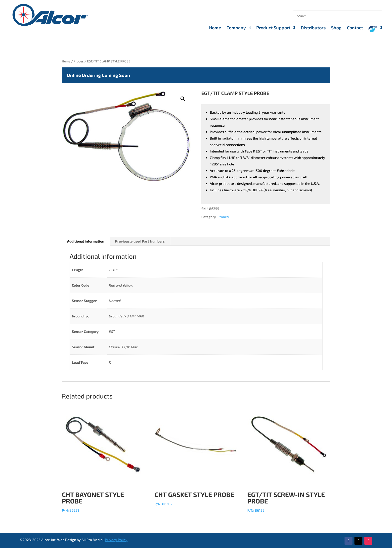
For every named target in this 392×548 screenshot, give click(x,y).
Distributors (313, 28)
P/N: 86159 (289, 458)
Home (215, 28)
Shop (336, 28)
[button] (183, 99)
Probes (79, 61)
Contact (355, 28)
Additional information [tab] (86, 241)
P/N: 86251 (103, 458)
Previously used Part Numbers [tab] (140, 241)
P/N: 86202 (196, 455)
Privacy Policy (116, 540)
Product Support (273, 28)
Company (236, 28)
